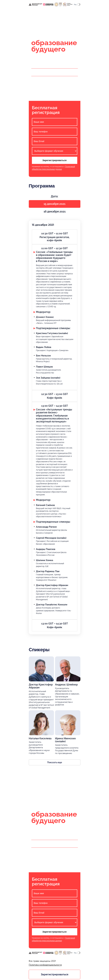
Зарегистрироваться (54, 161)
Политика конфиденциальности (45, 966)
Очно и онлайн (42, 23)
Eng (77, 4)
